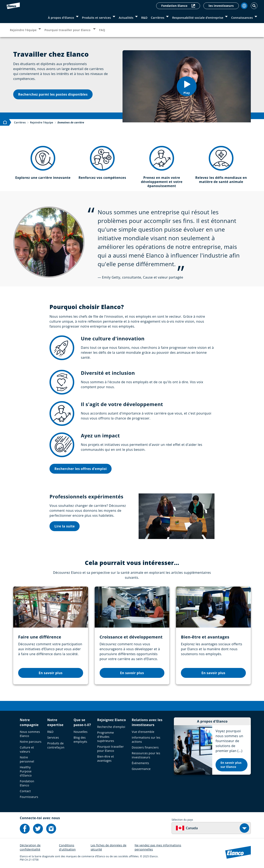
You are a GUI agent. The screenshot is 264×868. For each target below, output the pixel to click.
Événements (140, 763)
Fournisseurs (29, 797)
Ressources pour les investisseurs (146, 755)
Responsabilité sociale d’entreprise (198, 18)
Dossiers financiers (145, 747)
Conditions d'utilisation (67, 847)
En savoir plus (51, 673)
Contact (25, 791)
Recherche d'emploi (111, 727)
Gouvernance (141, 769)
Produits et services (97, 18)
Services (53, 737)
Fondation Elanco (178, 6)
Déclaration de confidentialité (30, 847)
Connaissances (242, 18)
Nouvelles (81, 732)
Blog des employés (80, 740)
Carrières (158, 18)
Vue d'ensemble (143, 732)
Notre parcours (31, 742)
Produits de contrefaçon (56, 745)
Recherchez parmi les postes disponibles (53, 94)
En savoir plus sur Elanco (231, 765)
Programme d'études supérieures (106, 737)
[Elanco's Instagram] (51, 829)
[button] (187, 86)
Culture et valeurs (27, 749)
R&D (144, 18)
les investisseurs (221, 6)
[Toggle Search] (254, 6)
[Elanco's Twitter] (38, 829)
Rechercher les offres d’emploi (81, 469)
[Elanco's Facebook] (25, 829)
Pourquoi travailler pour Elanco (68, 30)
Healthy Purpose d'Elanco (26, 771)
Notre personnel (27, 759)
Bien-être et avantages (105, 758)
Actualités (126, 18)
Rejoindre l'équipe (23, 30)
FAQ (102, 30)
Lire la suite (65, 526)
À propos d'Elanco (61, 18)
